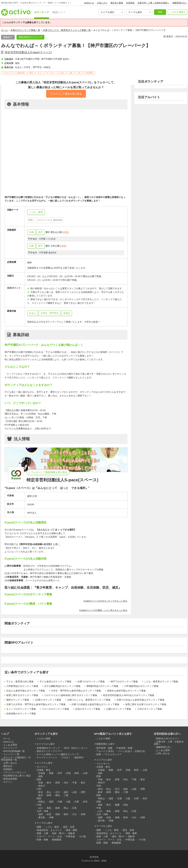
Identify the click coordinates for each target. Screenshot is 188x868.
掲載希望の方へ (180, 3)
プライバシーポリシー (15, 772)
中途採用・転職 (124, 748)
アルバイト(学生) (105, 751)
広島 (74, 808)
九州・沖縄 (42, 811)
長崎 (58, 814)
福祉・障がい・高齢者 (64, 833)
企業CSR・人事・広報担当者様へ (153, 3)
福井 (66, 792)
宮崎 (83, 814)
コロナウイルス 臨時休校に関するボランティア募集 (71, 695)
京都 (60, 802)
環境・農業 (72, 830)
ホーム (4, 30)
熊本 (66, 814)
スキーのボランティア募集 (55, 709)
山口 (41, 808)
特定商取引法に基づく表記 (17, 776)
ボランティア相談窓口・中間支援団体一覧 (16, 759)
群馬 (58, 783)
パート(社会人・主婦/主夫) (131, 751)
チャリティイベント (47, 758)
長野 (83, 792)
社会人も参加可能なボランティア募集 (26, 691)
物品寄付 (79, 758)
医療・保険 (42, 840)
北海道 (42, 773)
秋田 (77, 773)
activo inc (89, 861)
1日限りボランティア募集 (48, 700)
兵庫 (31, 232)
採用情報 (94, 857)
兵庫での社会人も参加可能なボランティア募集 (141, 700)
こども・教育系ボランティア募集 (161, 682)
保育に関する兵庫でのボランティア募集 (146, 704)
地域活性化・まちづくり (49, 830)
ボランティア (42, 12)
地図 (65, 232)
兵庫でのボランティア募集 (91, 682)
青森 (51, 773)
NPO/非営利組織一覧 (14, 751)
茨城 (41, 783)
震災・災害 (69, 827)
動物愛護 (57, 840)
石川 (58, 792)
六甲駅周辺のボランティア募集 (22, 686)
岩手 (60, 773)
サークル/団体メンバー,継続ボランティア (58, 754)
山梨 (74, 792)
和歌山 (42, 802)
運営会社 (8, 766)
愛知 (58, 795)
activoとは (89, 3)
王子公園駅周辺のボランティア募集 (62, 686)
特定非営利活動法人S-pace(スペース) (28, 52)
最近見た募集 (117, 3)
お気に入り (102, 3)
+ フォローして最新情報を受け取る (48, 472)
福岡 (41, 814)
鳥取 (49, 808)
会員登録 (130, 3)
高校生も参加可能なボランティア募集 (126, 691)
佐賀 (49, 814)
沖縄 (51, 817)
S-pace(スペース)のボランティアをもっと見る (105, 601)
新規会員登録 (10, 779)
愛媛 (117, 805)
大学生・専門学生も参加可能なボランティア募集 (76, 691)
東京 (83, 783)
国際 (39, 827)
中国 (39, 805)
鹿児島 (42, 817)
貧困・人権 (42, 833)
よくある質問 (10, 745)
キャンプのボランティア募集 (21, 709)
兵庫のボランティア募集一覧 (25, 30)
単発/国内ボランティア (48, 748)
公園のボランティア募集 (119, 709)
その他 (82, 836)
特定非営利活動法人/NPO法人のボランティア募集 (129, 695)
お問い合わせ (10, 763)
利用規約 (8, 769)
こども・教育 (52, 827)
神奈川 (42, 786)
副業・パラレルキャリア (109, 754)
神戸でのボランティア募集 (124, 682)
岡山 (66, 808)
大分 (74, 814)
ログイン (8, 782)
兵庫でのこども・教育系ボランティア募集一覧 (67, 30)
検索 (160, 12)
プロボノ (66, 758)
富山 (49, 792)
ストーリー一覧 (11, 754)
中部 (39, 789)
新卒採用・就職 (104, 748)
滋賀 (51, 802)
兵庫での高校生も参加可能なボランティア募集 (95, 704)
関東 (39, 779)
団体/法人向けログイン (168, 739)
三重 (66, 795)
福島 (41, 776)
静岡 (49, 795)
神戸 (40, 232)
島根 (58, 808)
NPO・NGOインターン (76, 748)
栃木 (49, 783)
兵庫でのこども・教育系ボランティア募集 (89, 700)
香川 (109, 805)
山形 (85, 773)
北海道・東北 (44, 770)
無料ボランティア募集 (18, 700)
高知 (126, 805)
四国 (99, 802)
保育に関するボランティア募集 (22, 695)
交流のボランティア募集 (88, 709)
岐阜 (41, 795)
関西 (39, 798)
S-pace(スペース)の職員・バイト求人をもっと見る (103, 610)
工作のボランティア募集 (150, 709)
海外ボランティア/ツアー (50, 751)
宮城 (68, 773)
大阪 (68, 802)
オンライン (42, 767)
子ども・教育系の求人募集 (20, 682)
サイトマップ (10, 748)
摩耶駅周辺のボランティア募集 (103, 686)
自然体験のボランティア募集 (21, 714)
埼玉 (66, 783)
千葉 (74, 783)
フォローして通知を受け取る (66, 94)
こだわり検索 (177, 12)
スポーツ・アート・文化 (49, 836)
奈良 (85, 802)
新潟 (41, 792)
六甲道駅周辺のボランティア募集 (141, 686)
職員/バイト (59, 12)
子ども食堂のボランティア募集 (55, 682)
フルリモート (103, 764)
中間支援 (70, 836)
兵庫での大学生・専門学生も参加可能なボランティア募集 (36, 704)
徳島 (100, 805)
